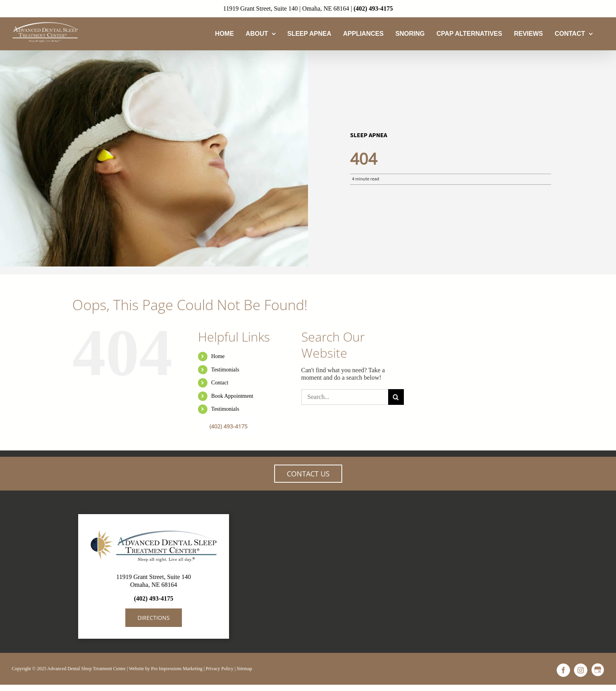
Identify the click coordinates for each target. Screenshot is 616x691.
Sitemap (244, 669)
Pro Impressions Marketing (177, 669)
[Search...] (345, 397)
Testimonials (225, 370)
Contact (220, 383)
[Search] (396, 397)
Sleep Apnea (369, 135)
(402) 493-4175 (373, 8)
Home (218, 356)
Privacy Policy (220, 669)
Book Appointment (232, 396)
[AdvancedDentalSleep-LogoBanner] (154, 529)
